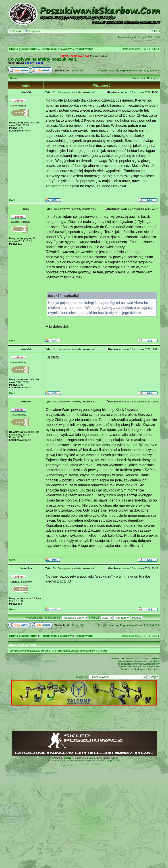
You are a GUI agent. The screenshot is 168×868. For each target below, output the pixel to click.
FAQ (155, 31)
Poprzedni (139, 78)
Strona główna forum (23, 49)
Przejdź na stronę (109, 71)
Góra (12, 200)
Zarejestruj (32, 31)
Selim (39, 63)
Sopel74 (30, 63)
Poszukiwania (84, 49)
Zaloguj (15, 31)
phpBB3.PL (114, 760)
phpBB (68, 758)
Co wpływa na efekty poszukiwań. (43, 59)
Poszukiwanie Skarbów (56, 49)
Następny (153, 78)
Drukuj (14, 78)
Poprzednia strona (131, 71)
